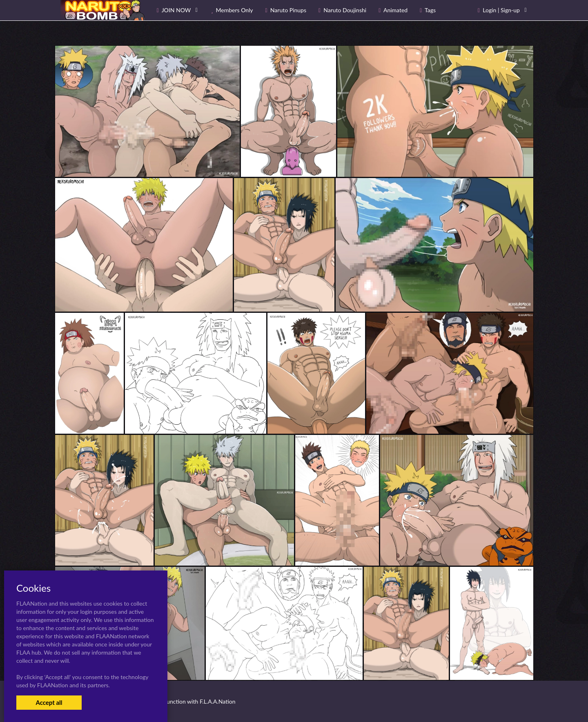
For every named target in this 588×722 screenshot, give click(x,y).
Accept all (49, 702)
